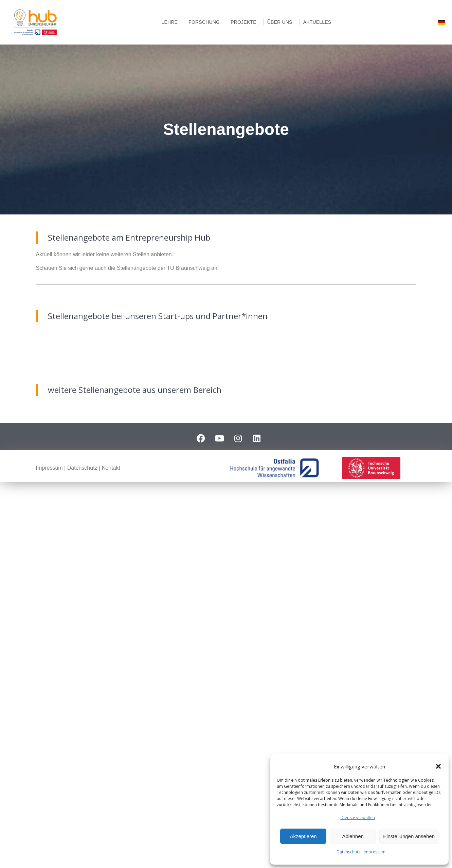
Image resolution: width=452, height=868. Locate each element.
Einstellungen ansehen (409, 836)
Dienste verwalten (358, 818)
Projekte (245, 22)
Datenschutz (348, 852)
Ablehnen (353, 836)
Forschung (206, 22)
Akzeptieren (303, 836)
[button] (438, 766)
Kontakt (111, 468)
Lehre (171, 22)
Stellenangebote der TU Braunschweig (163, 268)
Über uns (282, 22)
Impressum (375, 852)
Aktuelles (319, 22)
